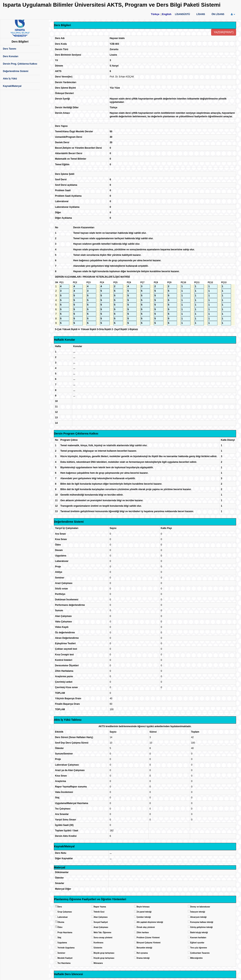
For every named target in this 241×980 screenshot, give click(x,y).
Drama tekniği (143, 958)
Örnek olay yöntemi (146, 927)
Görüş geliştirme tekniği (201, 927)
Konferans (98, 943)
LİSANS (201, 14)
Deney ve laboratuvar (200, 907)
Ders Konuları (11, 56)
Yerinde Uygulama (66, 948)
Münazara (98, 963)
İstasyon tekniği (198, 912)
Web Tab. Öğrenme (102, 932)
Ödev (60, 927)
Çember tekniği (144, 917)
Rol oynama (142, 953)
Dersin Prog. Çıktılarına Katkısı (20, 64)
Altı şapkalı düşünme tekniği (150, 922)
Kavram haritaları (198, 938)
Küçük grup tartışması (104, 958)
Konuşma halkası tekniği (202, 922)
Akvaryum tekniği (198, 917)
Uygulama (62, 943)
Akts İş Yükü (10, 79)
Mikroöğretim (196, 958)
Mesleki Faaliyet (65, 958)
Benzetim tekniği (144, 948)
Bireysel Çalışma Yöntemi (149, 943)
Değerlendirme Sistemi (16, 71)
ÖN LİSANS (218, 14)
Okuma (61, 922)
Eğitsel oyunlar (197, 943)
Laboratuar (63, 917)
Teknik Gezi (99, 912)
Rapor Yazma (100, 907)
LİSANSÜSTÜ (183, 14)
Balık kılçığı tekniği (199, 932)
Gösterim (98, 948)
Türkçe (155, 14)
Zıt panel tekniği (144, 912)
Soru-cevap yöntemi (103, 938)
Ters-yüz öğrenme (199, 948)
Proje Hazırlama (65, 932)
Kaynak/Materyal (12, 86)
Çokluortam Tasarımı (200, 953)
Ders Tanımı (10, 49)
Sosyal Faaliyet (101, 922)
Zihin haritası (143, 932)
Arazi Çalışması (101, 927)
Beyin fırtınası (143, 907)
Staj (59, 938)
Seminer (61, 953)
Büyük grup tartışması (104, 953)
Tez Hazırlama (64, 963)
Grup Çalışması (65, 912)
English (167, 14)
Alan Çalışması (101, 917)
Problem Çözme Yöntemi (148, 938)
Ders (60, 907)
